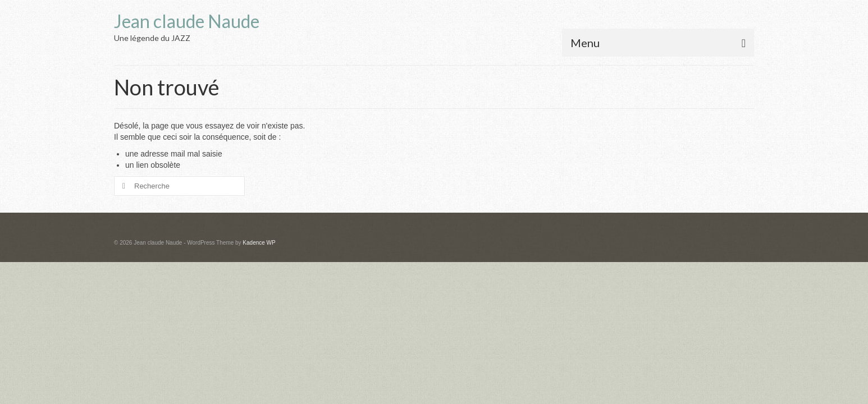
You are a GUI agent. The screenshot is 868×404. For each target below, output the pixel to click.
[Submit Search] (122, 186)
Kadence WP (259, 243)
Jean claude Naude (187, 21)
